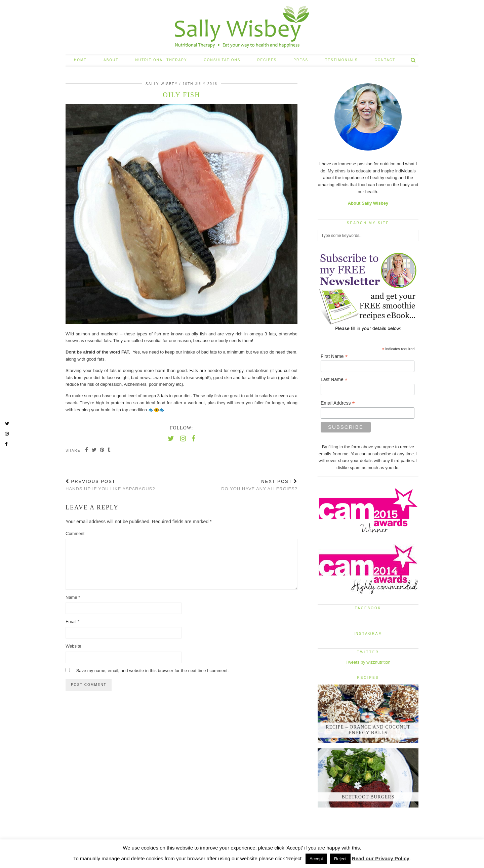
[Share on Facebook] (87, 450)
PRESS (301, 60)
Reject (340, 859)
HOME (80, 60)
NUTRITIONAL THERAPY (161, 60)
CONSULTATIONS (222, 60)
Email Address (338, 403)
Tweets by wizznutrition (368, 662)
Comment (75, 533)
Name (73, 597)
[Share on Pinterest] (104, 450)
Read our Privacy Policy (381, 858)
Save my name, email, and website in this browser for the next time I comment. (153, 671)
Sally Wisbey (162, 84)
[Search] (413, 60)
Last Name (334, 380)
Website (73, 646)
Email (72, 622)
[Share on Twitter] (95, 450)
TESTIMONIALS (341, 60)
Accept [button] (316, 859)
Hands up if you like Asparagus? (110, 485)
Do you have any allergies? (259, 485)
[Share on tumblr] (111, 450)
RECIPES (267, 60)
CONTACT (385, 60)
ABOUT (111, 60)
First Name (334, 356)
